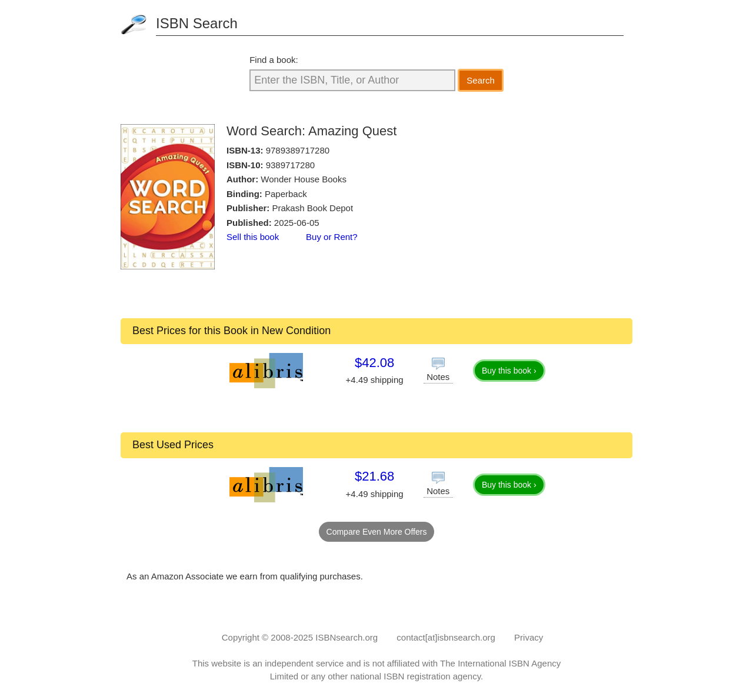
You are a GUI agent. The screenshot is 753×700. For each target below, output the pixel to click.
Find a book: (274, 60)
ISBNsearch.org (346, 637)
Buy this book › (509, 371)
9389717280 (290, 165)
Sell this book (253, 237)
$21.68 (374, 476)
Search (481, 80)
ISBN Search (197, 23)
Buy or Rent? (332, 237)
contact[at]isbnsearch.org (446, 637)
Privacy (529, 637)
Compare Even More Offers (377, 532)
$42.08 (374, 363)
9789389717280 (298, 150)
